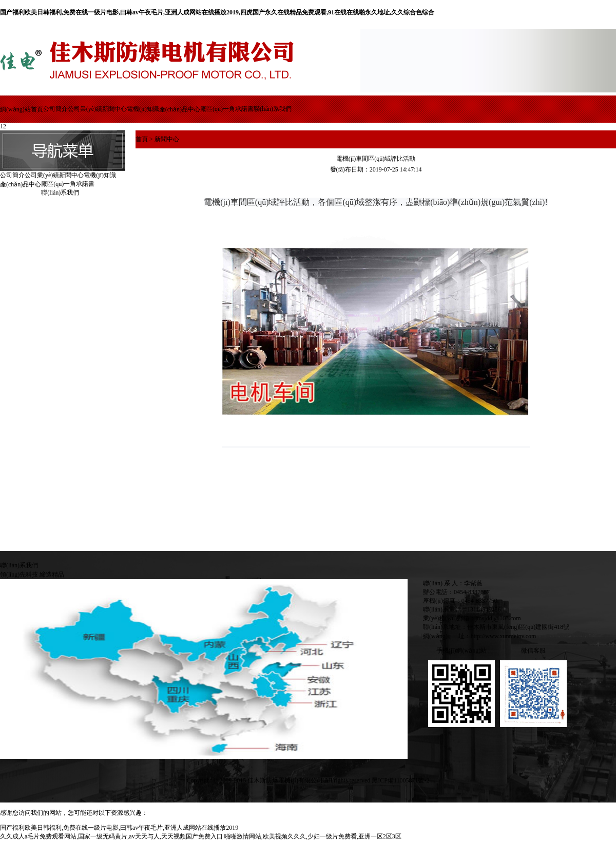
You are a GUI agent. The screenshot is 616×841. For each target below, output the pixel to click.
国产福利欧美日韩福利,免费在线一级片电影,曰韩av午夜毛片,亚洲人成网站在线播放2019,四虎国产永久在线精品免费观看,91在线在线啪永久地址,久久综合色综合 (217, 12)
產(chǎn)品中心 (180, 109)
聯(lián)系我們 (273, 109)
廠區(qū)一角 (218, 109)
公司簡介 (55, 109)
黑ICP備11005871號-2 (400, 780)
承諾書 (244, 109)
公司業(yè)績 (85, 109)
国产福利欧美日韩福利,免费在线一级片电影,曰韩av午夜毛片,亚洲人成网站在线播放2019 (119, 828)
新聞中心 (114, 109)
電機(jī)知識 (143, 109)
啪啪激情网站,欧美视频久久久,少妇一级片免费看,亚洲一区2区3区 (313, 836)
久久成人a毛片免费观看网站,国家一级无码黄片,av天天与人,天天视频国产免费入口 (111, 836)
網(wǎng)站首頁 (22, 109)
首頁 (142, 139)
